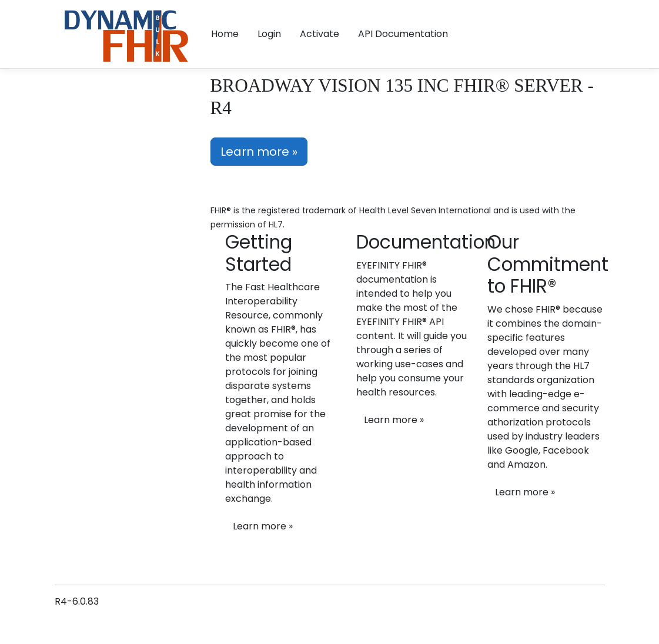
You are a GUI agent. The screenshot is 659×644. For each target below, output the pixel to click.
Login (269, 34)
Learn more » (259, 152)
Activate (320, 34)
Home (225, 34)
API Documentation (403, 34)
